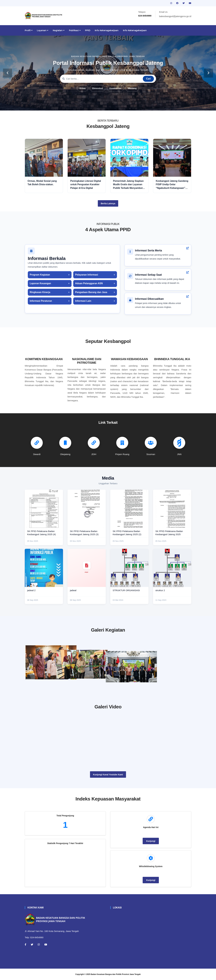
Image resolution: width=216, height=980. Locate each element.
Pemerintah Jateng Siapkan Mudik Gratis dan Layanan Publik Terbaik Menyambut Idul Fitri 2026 (128, 185)
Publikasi (75, 30)
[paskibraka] (108, 660)
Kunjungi (151, 841)
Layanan (43, 30)
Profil (29, 30)
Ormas (83, 88)
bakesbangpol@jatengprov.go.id (175, 16)
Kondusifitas (115, 88)
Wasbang (132, 88)
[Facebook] (25, 945)
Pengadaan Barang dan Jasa (91, 292)
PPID (88, 30)
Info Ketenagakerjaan (107, 30)
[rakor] (51, 662)
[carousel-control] (7, 73)
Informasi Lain (83, 301)
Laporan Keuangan (40, 283)
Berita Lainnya (108, 203)
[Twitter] (32, 945)
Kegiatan (59, 30)
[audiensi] (165, 662)
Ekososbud (97, 88)
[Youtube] (46, 945)
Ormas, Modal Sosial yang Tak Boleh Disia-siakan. (42, 183)
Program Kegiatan (40, 275)
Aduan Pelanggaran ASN (89, 283)
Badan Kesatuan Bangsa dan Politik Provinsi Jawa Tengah (116, 974)
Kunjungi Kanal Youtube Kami (108, 775)
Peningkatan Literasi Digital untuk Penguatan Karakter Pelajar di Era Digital (86, 184)
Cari (148, 79)
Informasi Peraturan (41, 301)
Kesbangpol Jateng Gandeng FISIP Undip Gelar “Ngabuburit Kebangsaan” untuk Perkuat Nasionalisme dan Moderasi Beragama (172, 185)
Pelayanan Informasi (87, 275)
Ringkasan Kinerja (40, 292)
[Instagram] (39, 945)
